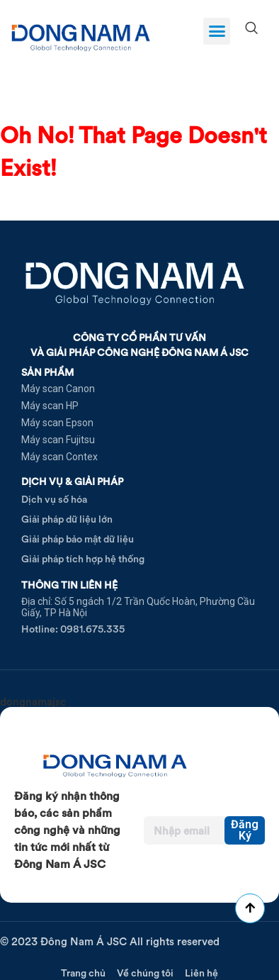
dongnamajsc (33, 702)
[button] (217, 31)
